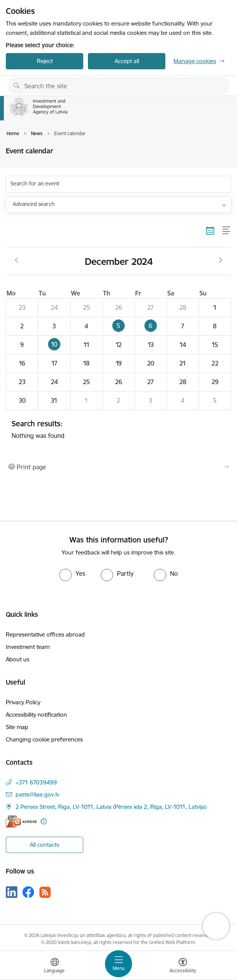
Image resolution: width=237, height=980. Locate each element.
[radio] (72, 573)
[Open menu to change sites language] (55, 966)
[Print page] (118, 467)
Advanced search (34, 204)
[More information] (44, 821)
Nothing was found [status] (118, 429)
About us (18, 659)
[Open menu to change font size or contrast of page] (183, 966)
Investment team (28, 647)
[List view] (227, 230)
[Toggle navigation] (118, 964)
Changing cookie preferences (44, 739)
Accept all (127, 61)
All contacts (45, 845)
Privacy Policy (23, 702)
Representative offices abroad (45, 634)
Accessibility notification (36, 715)
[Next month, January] (221, 261)
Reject (45, 61)
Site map (17, 727)
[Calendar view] (210, 230)
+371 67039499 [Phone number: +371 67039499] (36, 782)
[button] (119, 326)
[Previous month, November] (16, 261)
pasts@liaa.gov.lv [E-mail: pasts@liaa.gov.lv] (37, 794)
